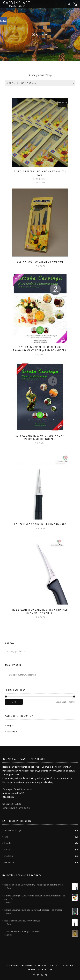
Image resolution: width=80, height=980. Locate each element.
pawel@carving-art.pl (20, 808)
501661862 (16, 804)
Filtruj (14, 702)
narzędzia (12, 732)
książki (10, 725)
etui (6, 837)
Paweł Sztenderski (17, 6)
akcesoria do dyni (13, 830)
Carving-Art (17, 3)
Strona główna (36, 75)
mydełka (9, 856)
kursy (7, 850)
